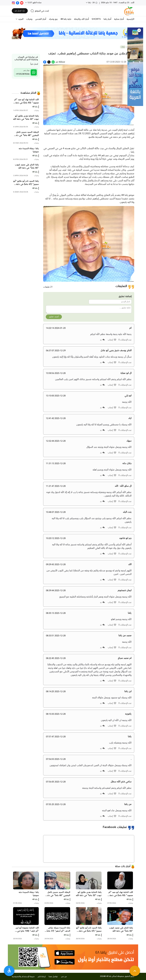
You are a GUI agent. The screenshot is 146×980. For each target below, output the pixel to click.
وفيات (29, 19)
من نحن (64, 977)
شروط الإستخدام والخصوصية (23, 977)
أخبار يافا (107, 19)
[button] (139, 30)
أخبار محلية (119, 19)
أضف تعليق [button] (54, 317)
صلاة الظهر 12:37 (34, 3)
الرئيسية (130, 19)
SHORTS (96, 19)
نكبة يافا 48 (66, 19)
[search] (40, 11)
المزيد (20, 19)
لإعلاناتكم (42, 977)
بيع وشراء (53, 19)
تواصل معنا (53, 977)
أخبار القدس (41, 19)
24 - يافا (93, 3)
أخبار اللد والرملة (81, 19)
